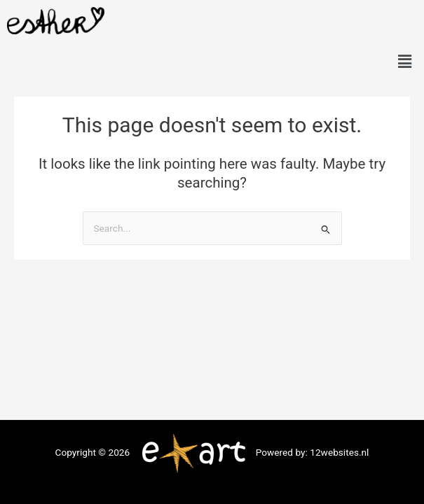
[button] (405, 62)
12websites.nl (339, 452)
